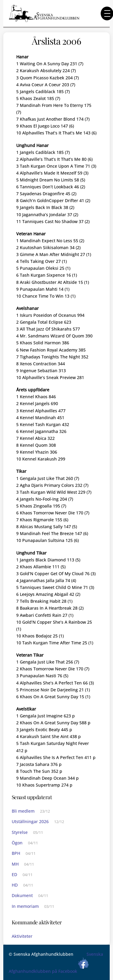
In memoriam (25, 906)
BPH (16, 853)
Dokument (22, 895)
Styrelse (20, 832)
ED (14, 874)
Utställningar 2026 (30, 821)
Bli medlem (23, 811)
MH (15, 864)
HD (15, 885)
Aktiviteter (22, 936)
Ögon (17, 843)
